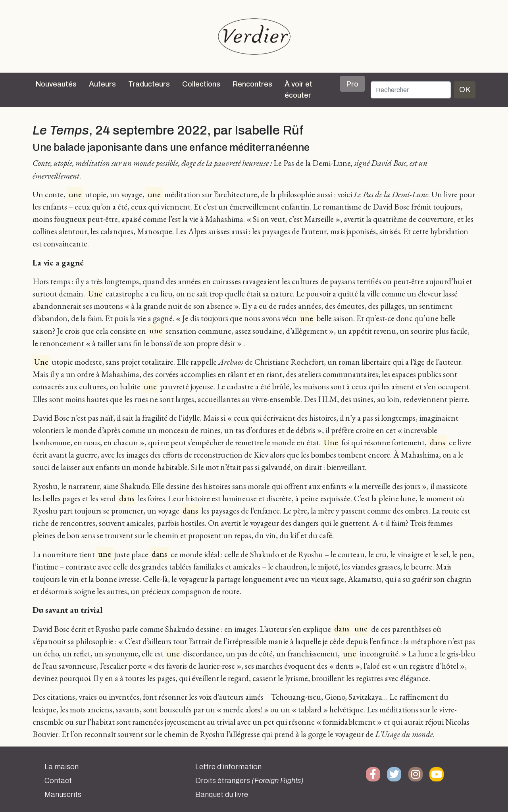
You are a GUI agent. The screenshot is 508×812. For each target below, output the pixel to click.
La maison (62, 767)
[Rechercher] (411, 90)
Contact (58, 781)
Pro (352, 84)
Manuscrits (63, 795)
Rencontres (252, 84)
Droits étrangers (249, 781)
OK (465, 89)
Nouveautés (56, 84)
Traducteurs (149, 84)
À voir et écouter (298, 90)
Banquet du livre (222, 795)
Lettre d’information (228, 767)
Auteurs (102, 84)
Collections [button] (201, 84)
